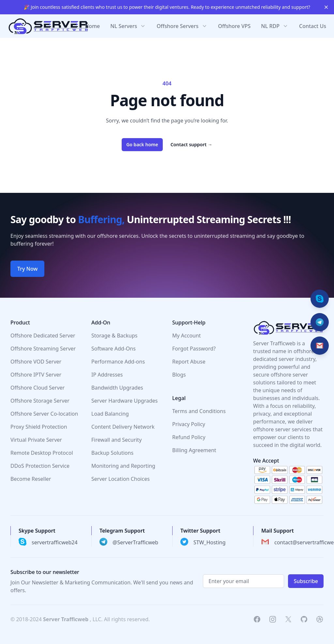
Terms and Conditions (199, 411)
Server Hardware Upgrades (125, 401)
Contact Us (313, 26)
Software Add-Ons (114, 349)
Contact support (191, 144)
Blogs (179, 375)
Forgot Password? (194, 349)
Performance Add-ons (118, 362)
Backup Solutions (112, 453)
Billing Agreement (194, 450)
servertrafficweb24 (55, 542)
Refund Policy (189, 437)
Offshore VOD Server (36, 362)
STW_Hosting (210, 542)
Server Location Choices (121, 479)
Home (92, 26)
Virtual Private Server (36, 440)
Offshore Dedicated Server (43, 336)
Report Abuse (189, 362)
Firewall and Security (116, 440)
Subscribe (306, 581)
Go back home (142, 144)
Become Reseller (31, 479)
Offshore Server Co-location (44, 414)
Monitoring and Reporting (123, 466)
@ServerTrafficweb (135, 542)
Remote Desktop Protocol (42, 453)
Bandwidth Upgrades (117, 388)
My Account (187, 336)
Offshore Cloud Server (38, 388)
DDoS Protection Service (40, 466)
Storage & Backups (114, 336)
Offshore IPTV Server (36, 375)
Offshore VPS (235, 26)
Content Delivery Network (123, 427)
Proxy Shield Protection (39, 427)
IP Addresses (107, 375)
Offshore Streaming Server (43, 349)
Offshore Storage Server (40, 401)
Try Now (27, 269)
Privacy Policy (189, 424)
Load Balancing (110, 414)
